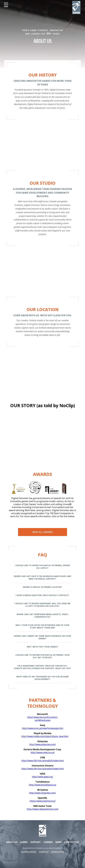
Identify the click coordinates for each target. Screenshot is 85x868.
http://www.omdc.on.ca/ (42, 752)
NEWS (59, 842)
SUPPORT (36, 842)
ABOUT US (12, 842)
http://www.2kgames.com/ (42, 793)
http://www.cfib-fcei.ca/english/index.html (43, 761)
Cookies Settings (29, 852)
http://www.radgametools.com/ (43, 809)
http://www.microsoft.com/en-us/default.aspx (43, 719)
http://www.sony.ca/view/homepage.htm (42, 728)
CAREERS (48, 842)
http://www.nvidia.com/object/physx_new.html (43, 736)
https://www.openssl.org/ (43, 801)
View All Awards (42, 532)
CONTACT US (72, 842)
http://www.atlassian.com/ (43, 744)
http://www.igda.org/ (42, 777)
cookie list (44, 852)
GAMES (24, 842)
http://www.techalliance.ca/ (43, 785)
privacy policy (58, 852)
